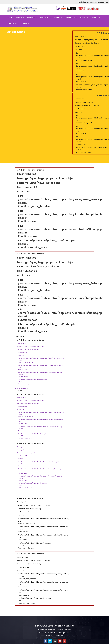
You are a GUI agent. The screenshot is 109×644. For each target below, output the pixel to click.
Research (84, 18)
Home (11, 18)
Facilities (96, 18)
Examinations (71, 18)
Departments (45, 18)
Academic (58, 18)
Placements (13, 24)
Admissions (32, 18)
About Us (20, 18)
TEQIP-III (25, 24)
